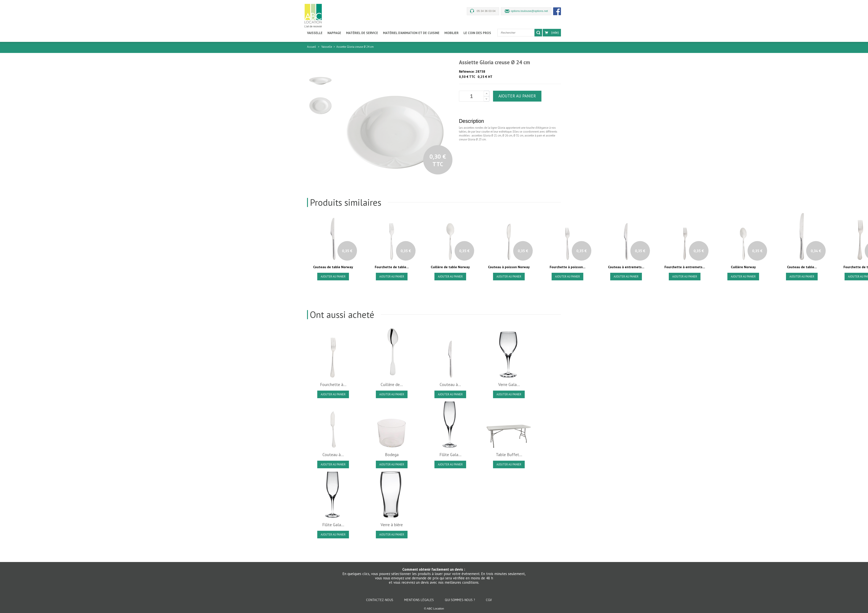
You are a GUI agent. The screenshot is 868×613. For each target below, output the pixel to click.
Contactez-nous (380, 600)
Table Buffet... (509, 455)
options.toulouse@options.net (529, 11)
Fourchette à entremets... (685, 267)
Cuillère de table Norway (450, 267)
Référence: (467, 71)
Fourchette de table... (392, 267)
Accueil (312, 47)
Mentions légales (419, 600)
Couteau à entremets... (626, 267)
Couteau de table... (802, 267)
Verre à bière (392, 525)
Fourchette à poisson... (568, 267)
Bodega (392, 455)
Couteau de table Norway (333, 267)
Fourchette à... (333, 385)
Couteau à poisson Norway (509, 267)
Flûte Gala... (450, 455)
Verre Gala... (509, 385)
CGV (489, 600)
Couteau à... (450, 385)
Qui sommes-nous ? (460, 600)
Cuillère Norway (743, 267)
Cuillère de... (392, 385)
